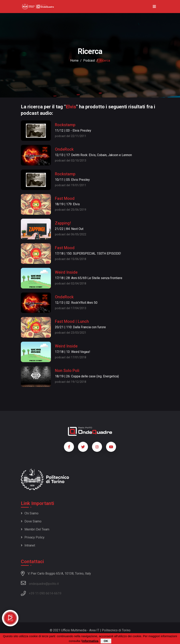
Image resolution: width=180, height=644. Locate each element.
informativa (90, 641)
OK (106, 641)
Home (74, 60)
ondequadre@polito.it (40, 583)
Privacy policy (33, 537)
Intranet (28, 545)
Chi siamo (30, 513)
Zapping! (63, 223)
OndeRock (64, 149)
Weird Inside (66, 272)
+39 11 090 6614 (41, 593)
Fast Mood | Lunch (72, 321)
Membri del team (35, 529)
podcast (89, 60)
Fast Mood (65, 198)
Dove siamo (31, 521)
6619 (58, 593)
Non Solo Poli (67, 371)
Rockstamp (65, 125)
